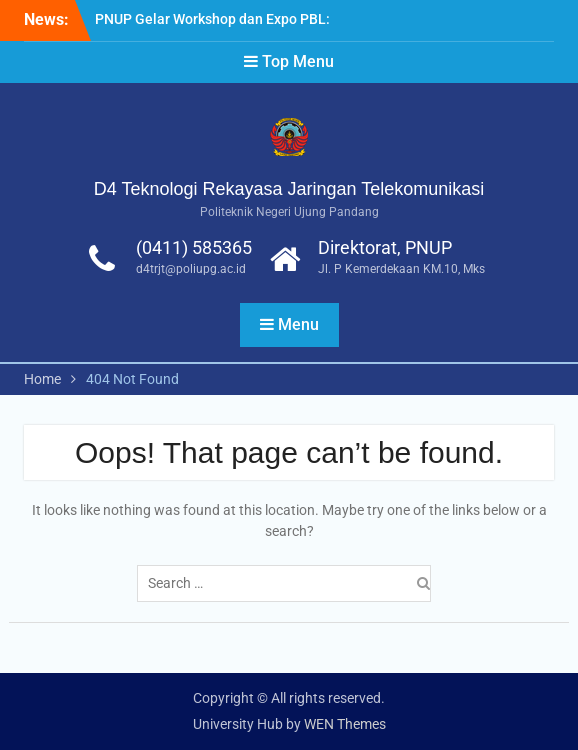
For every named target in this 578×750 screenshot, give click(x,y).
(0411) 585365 (194, 247)
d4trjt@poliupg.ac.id (191, 269)
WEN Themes (345, 724)
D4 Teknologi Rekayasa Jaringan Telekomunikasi (289, 189)
